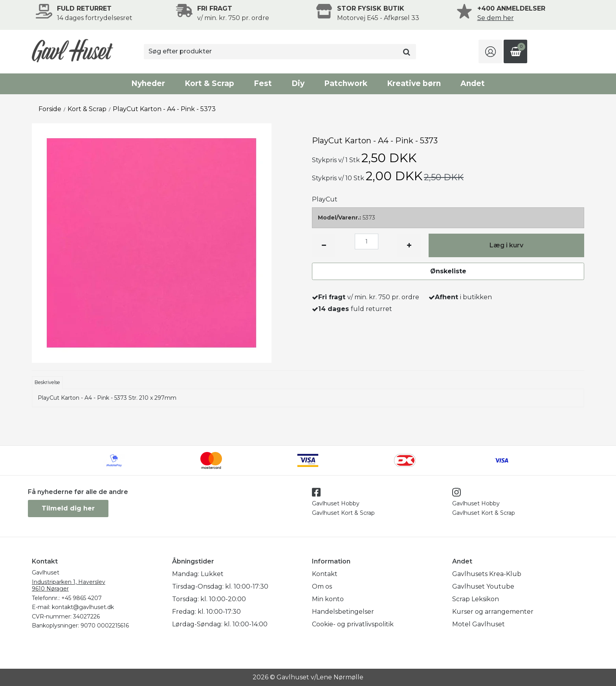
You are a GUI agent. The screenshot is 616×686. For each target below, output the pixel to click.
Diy (298, 83)
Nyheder (148, 83)
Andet (473, 83)
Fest (263, 83)
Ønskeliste (448, 271)
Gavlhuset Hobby (336, 503)
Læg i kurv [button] (506, 245)
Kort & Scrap (209, 83)
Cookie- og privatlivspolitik (353, 624)
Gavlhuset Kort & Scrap (343, 513)
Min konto (328, 599)
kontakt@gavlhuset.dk (83, 607)
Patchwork (346, 83)
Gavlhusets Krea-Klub (487, 574)
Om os (322, 586)
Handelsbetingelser (343, 612)
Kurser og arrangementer (493, 612)
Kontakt (325, 574)
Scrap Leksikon (476, 599)
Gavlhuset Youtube (483, 586)
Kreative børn (414, 83)
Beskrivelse (47, 382)
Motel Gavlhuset (478, 624)
